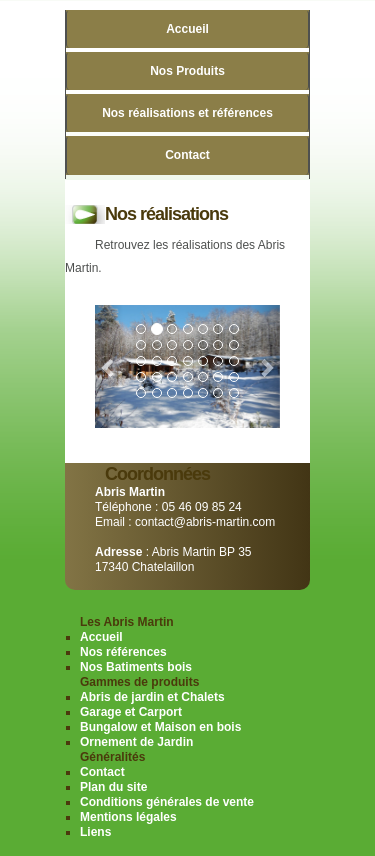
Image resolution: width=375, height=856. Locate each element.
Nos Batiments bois (136, 667)
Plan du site (113, 787)
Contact (187, 155)
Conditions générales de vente (167, 802)
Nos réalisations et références (187, 113)
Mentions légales (128, 817)
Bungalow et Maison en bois (160, 727)
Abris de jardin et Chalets (152, 697)
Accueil (187, 29)
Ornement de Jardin (136, 742)
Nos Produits (187, 71)
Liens (95, 832)
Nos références (123, 652)
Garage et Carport (131, 712)
